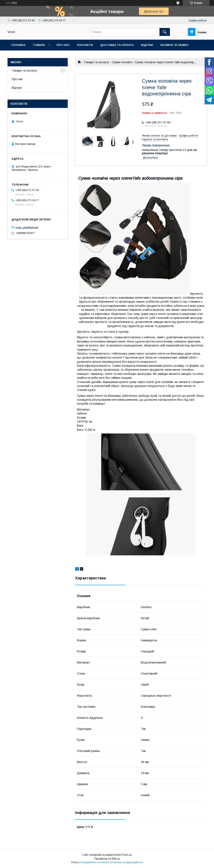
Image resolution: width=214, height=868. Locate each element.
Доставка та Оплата (117, 45)
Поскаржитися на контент (95, 862)
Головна (18, 45)
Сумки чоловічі (122, 62)
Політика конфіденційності (127, 862)
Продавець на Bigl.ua (107, 859)
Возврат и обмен (174, 45)
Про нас (63, 45)
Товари (39, 45)
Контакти (85, 45)
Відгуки (147, 45)
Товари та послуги (96, 62)
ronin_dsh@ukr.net (27, 227)
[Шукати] (165, 32)
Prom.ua (127, 855)
